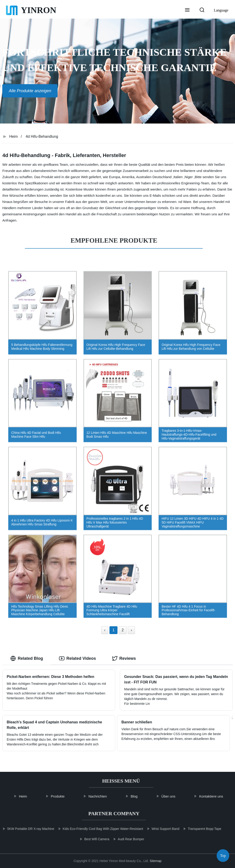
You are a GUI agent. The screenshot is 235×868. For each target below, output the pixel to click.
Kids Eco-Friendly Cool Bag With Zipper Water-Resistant (97, 829)
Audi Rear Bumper (125, 839)
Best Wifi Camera (91, 839)
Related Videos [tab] (77, 658)
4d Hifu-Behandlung (42, 136)
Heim (13, 136)
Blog (140, 796)
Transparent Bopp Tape (199, 829)
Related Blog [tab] (27, 658)
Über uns (175, 796)
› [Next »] (131, 630)
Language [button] (221, 10)
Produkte (64, 796)
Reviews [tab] (124, 658)
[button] (187, 10)
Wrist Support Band (159, 829)
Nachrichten (104, 796)
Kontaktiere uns (217, 796)
